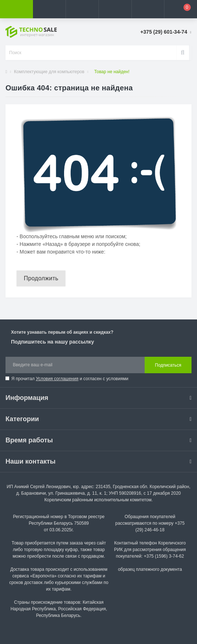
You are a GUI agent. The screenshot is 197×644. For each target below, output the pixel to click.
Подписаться (168, 365)
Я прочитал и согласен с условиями (70, 379)
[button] (82, 9)
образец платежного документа (150, 569)
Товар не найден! (112, 72)
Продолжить (41, 278)
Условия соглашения (57, 379)
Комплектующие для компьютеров (49, 72)
